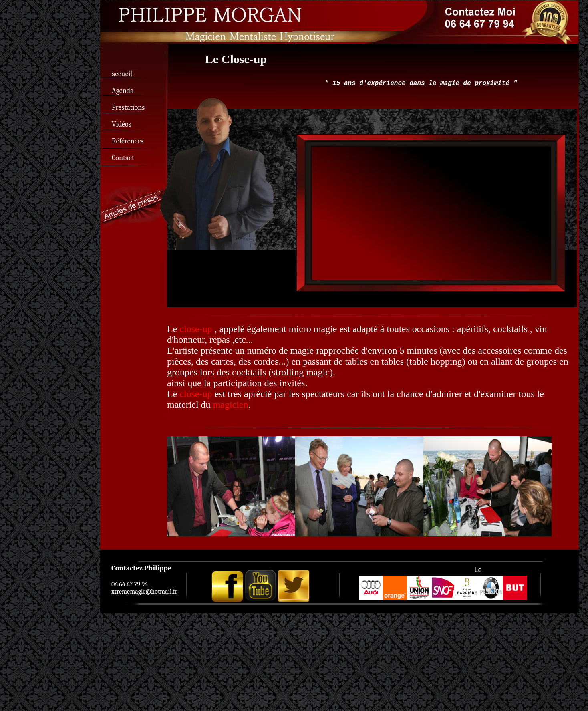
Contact (123, 158)
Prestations (128, 108)
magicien (231, 405)
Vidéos (122, 124)
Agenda (123, 91)
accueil (122, 74)
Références (128, 141)
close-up (196, 329)
